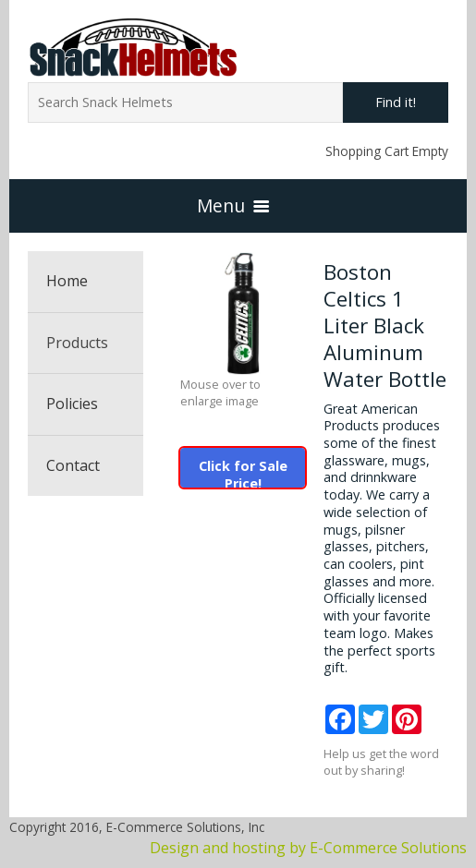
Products (77, 343)
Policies (72, 404)
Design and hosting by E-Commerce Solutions (308, 848)
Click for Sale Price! (243, 472)
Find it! (396, 102)
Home (67, 281)
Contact (73, 465)
